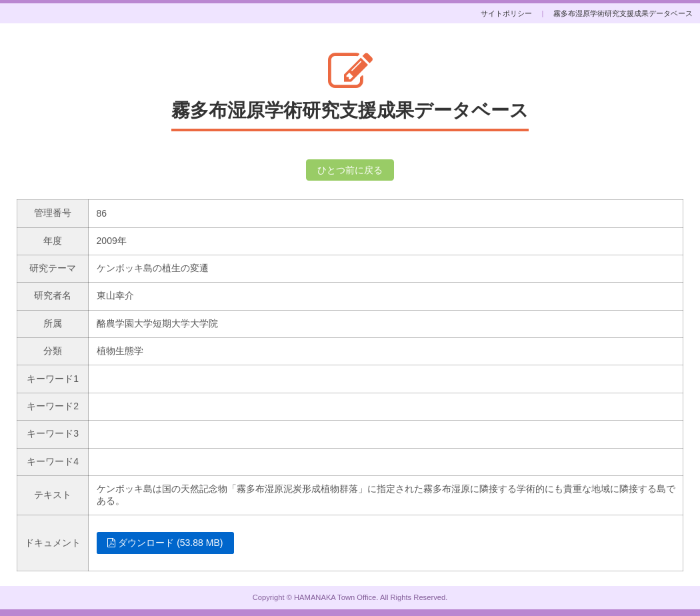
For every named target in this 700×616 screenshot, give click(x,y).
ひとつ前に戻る (350, 170)
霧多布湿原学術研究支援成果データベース (623, 13)
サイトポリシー (506, 13)
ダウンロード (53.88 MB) (165, 543)
